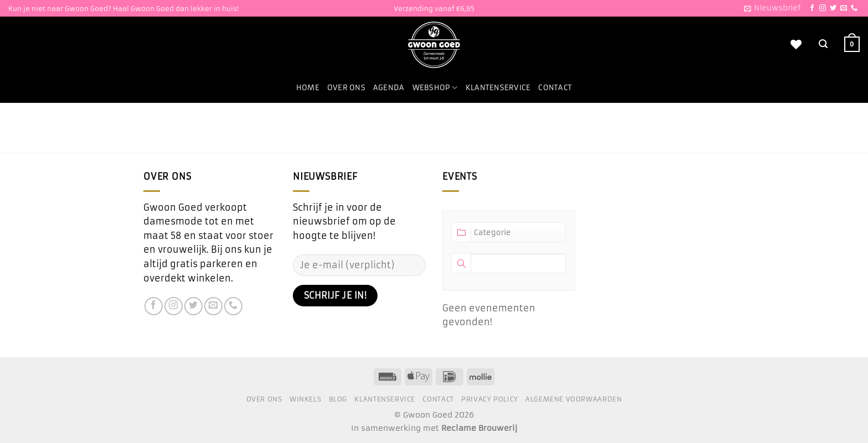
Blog (338, 399)
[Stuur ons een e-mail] (844, 8)
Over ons (346, 88)
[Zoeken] (823, 44)
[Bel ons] (854, 8)
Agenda (389, 88)
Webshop (435, 88)
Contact (555, 88)
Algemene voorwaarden (573, 399)
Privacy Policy (490, 399)
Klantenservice (498, 88)
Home (308, 88)
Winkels (305, 399)
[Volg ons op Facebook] (812, 8)
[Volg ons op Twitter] (833, 8)
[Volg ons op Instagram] (823, 8)
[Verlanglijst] (796, 44)
